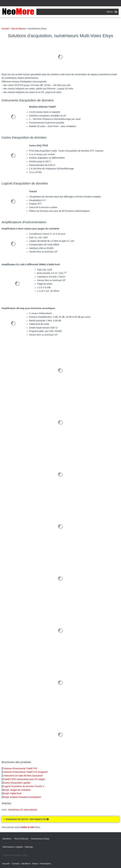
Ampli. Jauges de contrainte (17, 790)
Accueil (5, 29)
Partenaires (45, 864)
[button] (110, 12)
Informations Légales (13, 847)
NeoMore (26, 864)
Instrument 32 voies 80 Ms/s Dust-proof (23, 776)
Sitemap (29, 847)
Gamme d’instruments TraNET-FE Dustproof (26, 772)
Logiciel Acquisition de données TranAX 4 (24, 786)
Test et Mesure (18, 29)
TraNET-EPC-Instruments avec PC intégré (24, 779)
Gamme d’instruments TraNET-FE (21, 769)
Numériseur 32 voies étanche (23, 810)
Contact (16, 864)
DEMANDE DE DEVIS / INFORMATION (27, 819)
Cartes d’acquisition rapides (17, 783)
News (35, 864)
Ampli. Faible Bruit (12, 793)
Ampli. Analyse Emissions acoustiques (22, 797)
